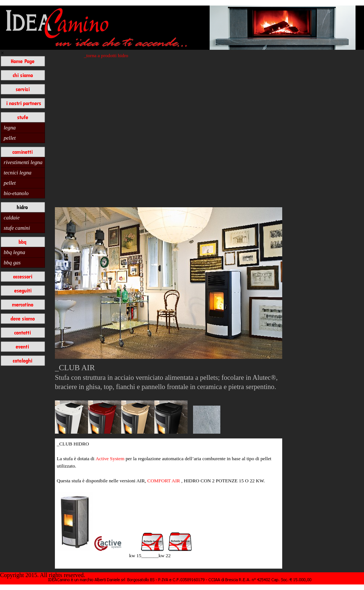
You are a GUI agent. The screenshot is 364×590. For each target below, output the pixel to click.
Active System (110, 459)
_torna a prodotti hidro (106, 55)
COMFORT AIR (164, 481)
